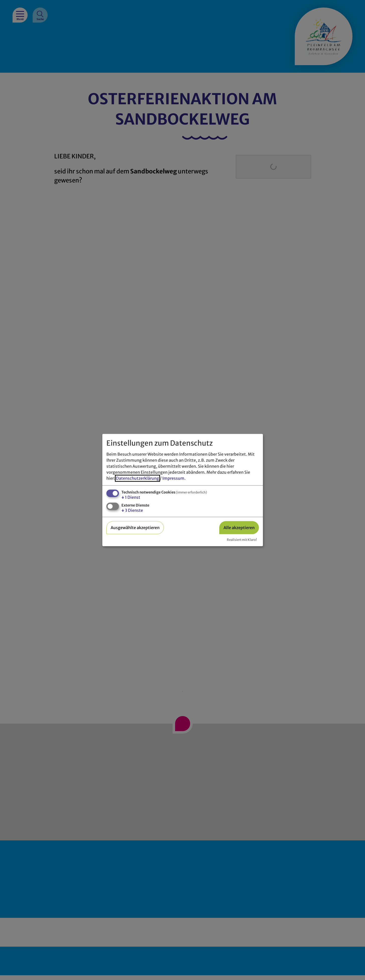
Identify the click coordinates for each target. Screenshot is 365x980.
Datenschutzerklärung (137, 478)
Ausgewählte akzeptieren (135, 528)
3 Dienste (132, 511)
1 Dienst (131, 497)
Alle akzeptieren (239, 528)
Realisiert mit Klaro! (242, 540)
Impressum (173, 478)
